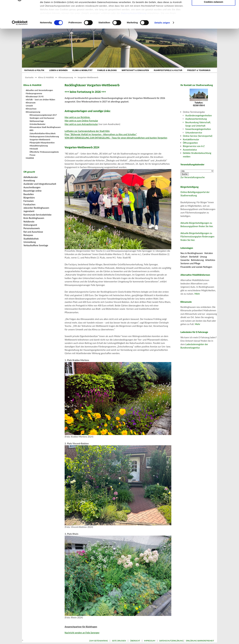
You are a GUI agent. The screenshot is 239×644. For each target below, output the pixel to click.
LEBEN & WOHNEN (58, 70)
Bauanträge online (33, 191)
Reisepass (28, 235)
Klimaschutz (31, 109)
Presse (32, 155)
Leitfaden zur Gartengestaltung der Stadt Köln (87, 131)
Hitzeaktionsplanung (39, 146)
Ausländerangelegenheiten (199, 115)
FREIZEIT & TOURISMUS (199, 70)
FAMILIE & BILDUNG (107, 70)
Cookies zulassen (214, 25)
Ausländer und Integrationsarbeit (40, 184)
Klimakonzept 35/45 (35, 96)
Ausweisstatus (190, 150)
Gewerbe (185, 260)
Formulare (29, 201)
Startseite (29, 77)
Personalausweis (32, 228)
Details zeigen (162, 46)
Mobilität (30, 158)
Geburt (184, 257)
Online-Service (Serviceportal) (198, 136)
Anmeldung (29, 181)
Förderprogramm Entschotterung (44, 136)
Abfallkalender (31, 177)
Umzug (203, 257)
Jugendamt (29, 211)
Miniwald (34, 149)
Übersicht (135, 641)
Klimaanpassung (66, 77)
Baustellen (29, 194)
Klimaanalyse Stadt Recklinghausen (45, 127)
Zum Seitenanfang (99, 641)
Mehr (197, 294)
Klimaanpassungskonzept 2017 (43, 115)
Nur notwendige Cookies (214, 9)
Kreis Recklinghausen (34, 218)
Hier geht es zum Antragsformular (81, 124)
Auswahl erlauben (214, 18)
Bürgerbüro (29, 198)
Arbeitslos (210, 260)
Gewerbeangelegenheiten (198, 129)
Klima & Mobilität (46, 77)
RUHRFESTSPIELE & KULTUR (168, 70)
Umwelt (29, 106)
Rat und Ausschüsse (33, 232)
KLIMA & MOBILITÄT (82, 70)
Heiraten (209, 253)
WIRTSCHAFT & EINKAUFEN (135, 70)
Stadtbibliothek (31, 239)
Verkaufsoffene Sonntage (36, 245)
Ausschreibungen (32, 187)
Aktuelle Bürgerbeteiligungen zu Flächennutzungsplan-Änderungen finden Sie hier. (197, 237)
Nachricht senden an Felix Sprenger (82, 633)
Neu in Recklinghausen (192, 253)
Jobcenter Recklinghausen (36, 208)
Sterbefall (194, 257)
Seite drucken (119, 641)
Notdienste (29, 222)
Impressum (150, 641)
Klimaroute (31, 103)
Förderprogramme (34, 93)
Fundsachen (29, 204)
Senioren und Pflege (190, 263)
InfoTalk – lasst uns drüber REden (40, 100)
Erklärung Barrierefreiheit (200, 641)
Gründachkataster (37, 124)
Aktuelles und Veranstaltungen (39, 90)
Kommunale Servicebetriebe (37, 215)
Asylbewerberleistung (196, 119)
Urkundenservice (194, 133)
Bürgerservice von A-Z (194, 146)
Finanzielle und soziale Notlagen (196, 267)
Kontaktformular (191, 139)
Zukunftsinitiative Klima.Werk (43, 133)
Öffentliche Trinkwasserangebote (44, 152)
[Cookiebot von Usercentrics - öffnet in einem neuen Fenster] (20, 46)
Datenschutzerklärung (134, 37)
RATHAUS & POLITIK (34, 70)
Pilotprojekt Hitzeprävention (42, 143)
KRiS (31, 130)
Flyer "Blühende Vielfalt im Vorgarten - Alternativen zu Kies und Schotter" (101, 134)
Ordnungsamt (30, 225)
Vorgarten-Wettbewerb (88, 77)
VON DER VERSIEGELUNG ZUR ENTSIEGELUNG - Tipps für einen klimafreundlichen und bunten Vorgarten (116, 138)
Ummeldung (30, 242)
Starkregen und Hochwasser (42, 118)
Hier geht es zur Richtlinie (78, 117)
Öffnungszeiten (190, 143)
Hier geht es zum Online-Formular (81, 121)
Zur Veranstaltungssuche (193, 177)
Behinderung (197, 260)
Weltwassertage (37, 121)
